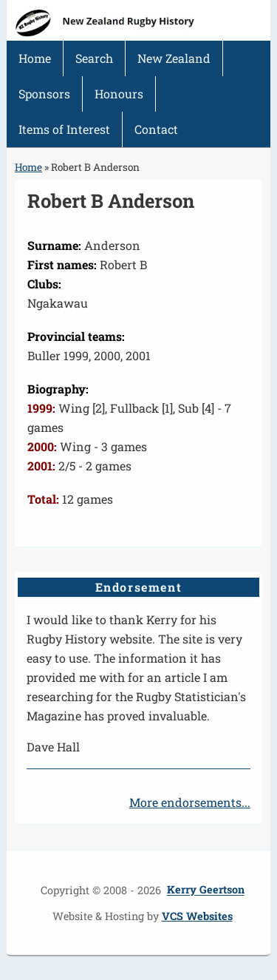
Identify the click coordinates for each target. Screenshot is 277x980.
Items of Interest (64, 129)
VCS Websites (197, 916)
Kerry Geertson (206, 890)
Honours (119, 94)
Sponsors (44, 94)
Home (35, 58)
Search (94, 58)
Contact (156, 129)
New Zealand (174, 58)
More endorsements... (190, 802)
